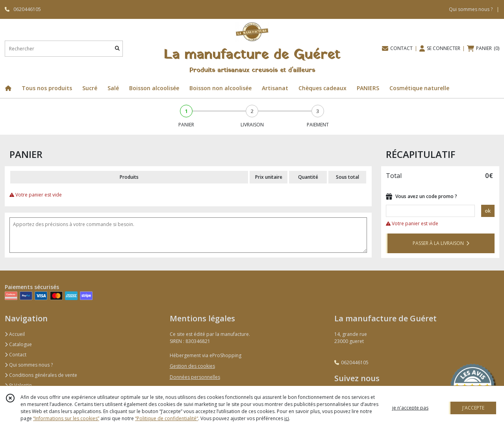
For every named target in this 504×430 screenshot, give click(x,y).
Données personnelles (195, 377)
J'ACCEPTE (473, 408)
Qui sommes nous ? (29, 365)
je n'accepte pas (410, 408)
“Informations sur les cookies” (66, 418)
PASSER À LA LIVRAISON (441, 243)
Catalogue (18, 344)
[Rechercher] (117, 49)
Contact (16, 355)
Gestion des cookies (192, 366)
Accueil (15, 334)
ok (488, 211)
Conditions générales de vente (41, 375)
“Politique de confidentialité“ (167, 418)
